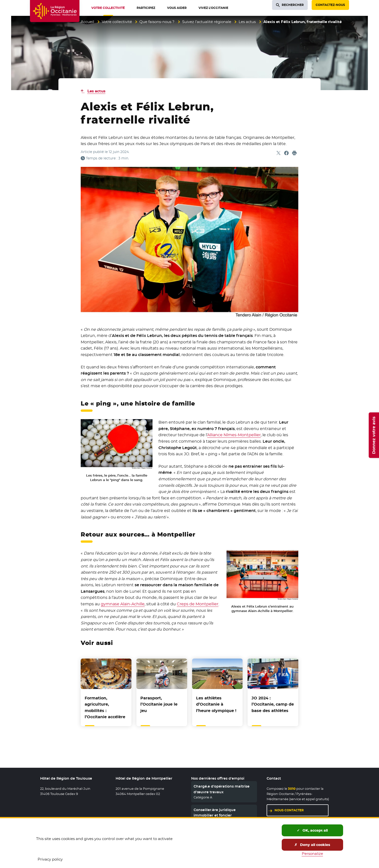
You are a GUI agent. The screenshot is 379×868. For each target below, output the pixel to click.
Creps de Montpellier (198, 604)
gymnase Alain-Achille (123, 604)
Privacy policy (50, 859)
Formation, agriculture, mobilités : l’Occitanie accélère (105, 708)
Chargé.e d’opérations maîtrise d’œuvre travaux (222, 789)
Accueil (87, 22)
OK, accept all (312, 830)
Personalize (312, 854)
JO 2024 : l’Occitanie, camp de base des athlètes (273, 704)
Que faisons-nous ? (157, 22)
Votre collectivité (117, 22)
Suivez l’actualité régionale (207, 22)
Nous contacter (289, 810)
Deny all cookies (312, 845)
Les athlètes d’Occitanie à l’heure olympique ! (216, 704)
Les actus (247, 22)
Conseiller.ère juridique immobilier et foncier (215, 813)
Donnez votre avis (374, 435)
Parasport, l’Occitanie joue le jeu (159, 704)
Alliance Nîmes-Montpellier (234, 435)
